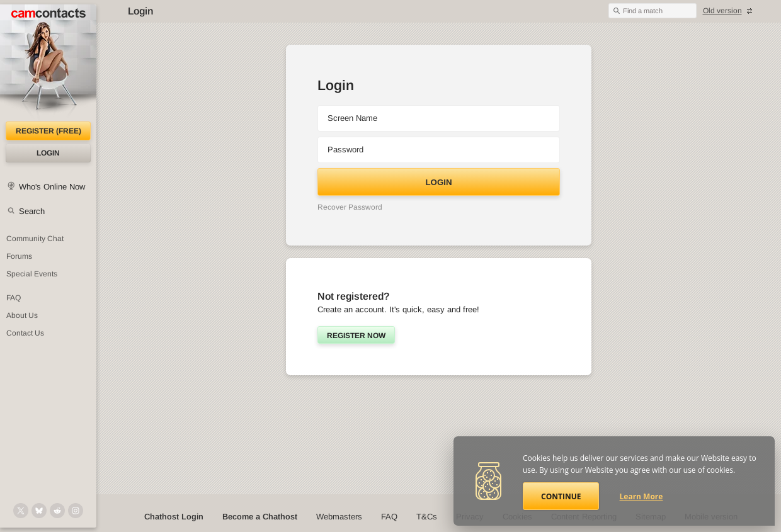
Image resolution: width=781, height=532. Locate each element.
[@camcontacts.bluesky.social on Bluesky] (39, 511)
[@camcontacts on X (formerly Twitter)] (21, 511)
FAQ (14, 298)
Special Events (32, 274)
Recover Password (350, 207)
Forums (19, 256)
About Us (22, 315)
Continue (561, 496)
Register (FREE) (48, 131)
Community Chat (35, 239)
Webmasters (339, 517)
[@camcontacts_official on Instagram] (76, 511)
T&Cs (427, 517)
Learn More (641, 496)
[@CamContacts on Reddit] (57, 511)
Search (32, 211)
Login (48, 153)
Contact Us (25, 333)
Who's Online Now (52, 187)
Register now (356, 336)
